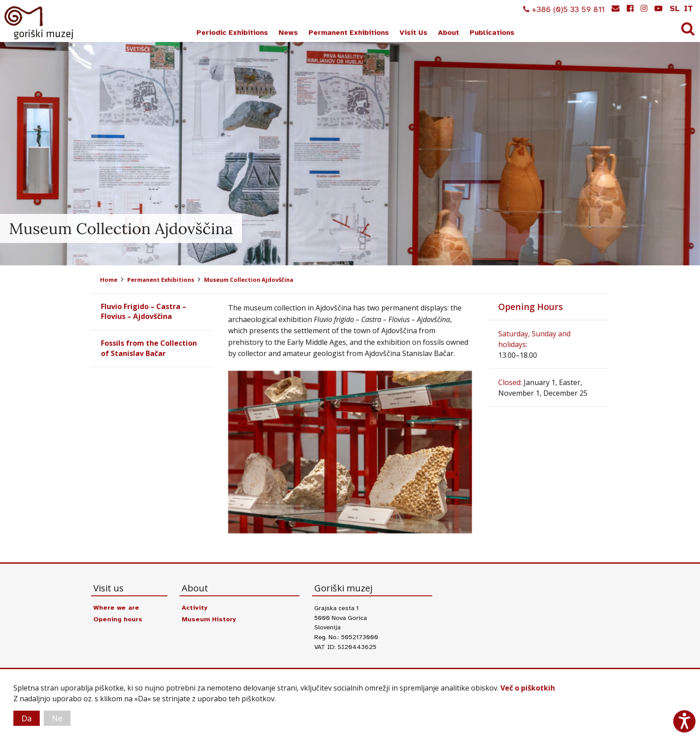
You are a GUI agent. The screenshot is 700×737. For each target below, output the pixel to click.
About (448, 33)
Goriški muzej (39, 23)
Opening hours (118, 619)
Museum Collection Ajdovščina (249, 280)
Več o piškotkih (528, 688)
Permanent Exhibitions (349, 33)
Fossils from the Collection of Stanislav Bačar (149, 348)
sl (675, 8)
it (688, 8)
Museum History (209, 619)
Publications (492, 33)
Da (27, 718)
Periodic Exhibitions (232, 33)
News (288, 33)
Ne (57, 718)
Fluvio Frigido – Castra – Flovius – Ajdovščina (144, 311)
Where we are (116, 607)
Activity (194, 607)
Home (109, 280)
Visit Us (413, 33)
